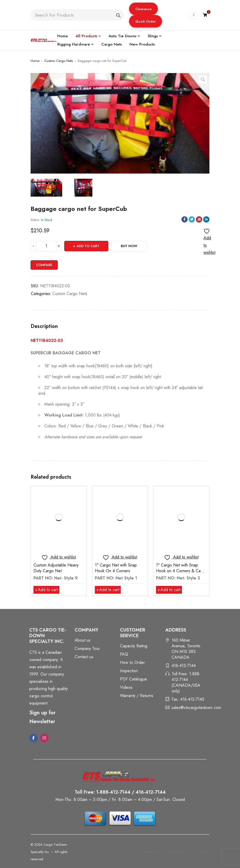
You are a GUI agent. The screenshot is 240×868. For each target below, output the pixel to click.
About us (83, 640)
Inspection (129, 671)
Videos (126, 687)
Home (35, 61)
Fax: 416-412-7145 (188, 699)
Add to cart (88, 246)
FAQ (124, 654)
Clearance (143, 9)
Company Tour (87, 648)
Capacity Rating (134, 646)
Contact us (84, 657)
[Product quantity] (46, 246)
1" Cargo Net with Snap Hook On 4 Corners (116, 568)
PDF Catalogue (133, 679)
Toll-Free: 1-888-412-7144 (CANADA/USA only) (186, 682)
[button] (143, 9)
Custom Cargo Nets (59, 61)
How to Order (132, 662)
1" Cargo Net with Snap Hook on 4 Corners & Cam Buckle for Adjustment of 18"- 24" (180, 574)
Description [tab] (44, 326)
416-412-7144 (184, 666)
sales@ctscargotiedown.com (196, 708)
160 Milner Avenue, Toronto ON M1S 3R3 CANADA (186, 649)
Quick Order (146, 21)
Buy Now (129, 246)
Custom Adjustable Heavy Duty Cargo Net (56, 568)
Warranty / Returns (137, 696)
